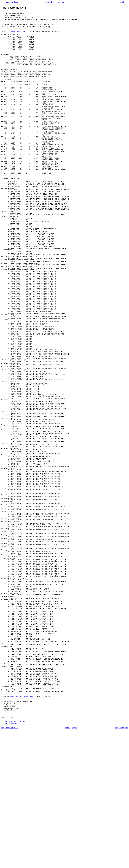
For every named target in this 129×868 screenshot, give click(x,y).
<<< (3, 2)
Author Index (49, 2)
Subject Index (60, 2)
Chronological (10, 2)
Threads (121, 2)
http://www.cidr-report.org (17, 33)
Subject (75, 866)
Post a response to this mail (15, 860)
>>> (17, 2)
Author (68, 866)
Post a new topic (11, 862)
